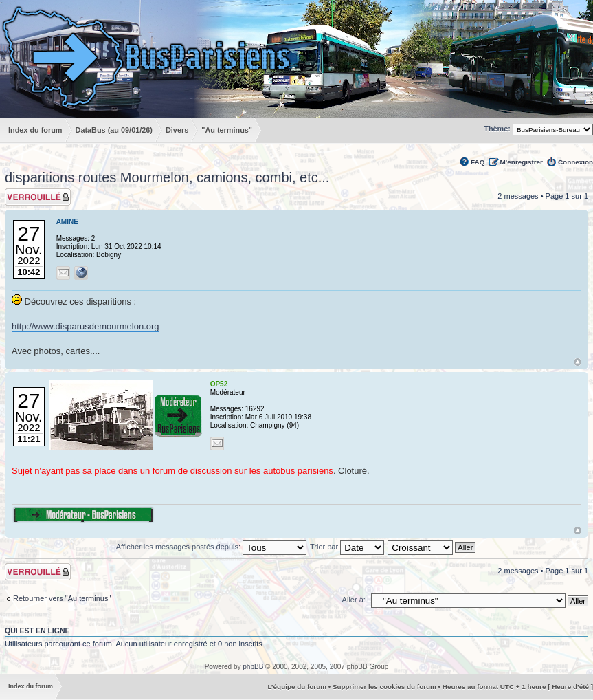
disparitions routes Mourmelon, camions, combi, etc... (167, 177)
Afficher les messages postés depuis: (211, 547)
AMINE (67, 222)
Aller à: (354, 600)
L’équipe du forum (297, 687)
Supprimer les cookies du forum (384, 687)
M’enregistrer (521, 162)
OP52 (219, 384)
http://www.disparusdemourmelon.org (86, 326)
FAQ (478, 162)
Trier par (347, 547)
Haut (578, 362)
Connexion (575, 162)
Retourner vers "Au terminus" (62, 598)
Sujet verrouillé (38, 197)
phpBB (253, 667)
